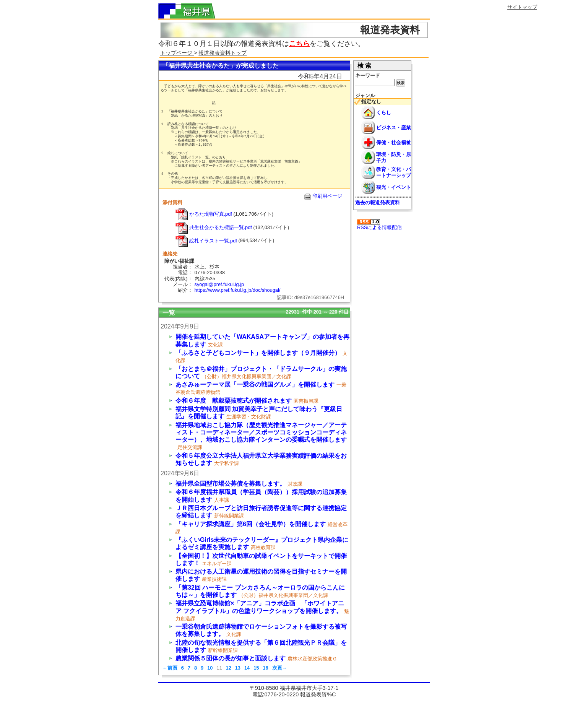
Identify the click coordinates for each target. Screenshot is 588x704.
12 (229, 668)
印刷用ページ (327, 196)
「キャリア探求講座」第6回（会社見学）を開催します (251, 524)
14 (247, 668)
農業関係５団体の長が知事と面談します (231, 658)
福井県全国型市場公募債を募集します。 (231, 484)
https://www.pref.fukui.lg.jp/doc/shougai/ (238, 290)
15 (256, 668)
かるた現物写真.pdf (204, 214)
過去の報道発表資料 (378, 202)
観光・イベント (394, 187)
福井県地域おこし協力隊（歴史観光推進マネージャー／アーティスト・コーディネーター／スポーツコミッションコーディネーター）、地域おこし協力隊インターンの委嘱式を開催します (261, 432)
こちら (299, 44)
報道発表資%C (318, 694)
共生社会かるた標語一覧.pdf (214, 227)
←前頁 (170, 668)
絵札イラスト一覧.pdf (206, 241)
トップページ (177, 53)
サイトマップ (522, 7)
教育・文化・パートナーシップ (394, 172)
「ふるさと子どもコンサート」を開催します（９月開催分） (258, 353)
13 (238, 668)
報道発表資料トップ (223, 53)
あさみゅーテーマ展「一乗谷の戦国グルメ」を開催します (255, 385)
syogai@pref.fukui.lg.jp (219, 284)
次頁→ (280, 668)
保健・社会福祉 (394, 142)
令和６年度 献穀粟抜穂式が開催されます (234, 401)
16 (265, 668)
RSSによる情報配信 (379, 225)
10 (210, 668)
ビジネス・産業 (394, 128)
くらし (384, 113)
